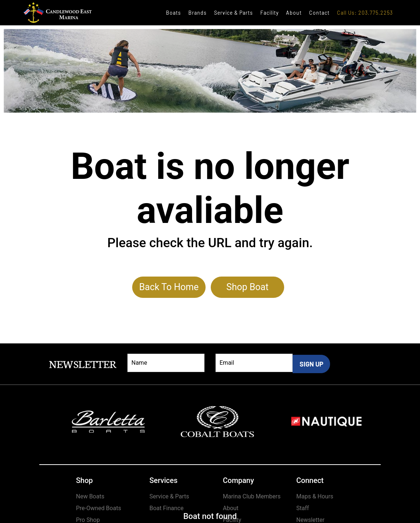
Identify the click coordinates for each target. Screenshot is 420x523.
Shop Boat (248, 287)
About (294, 13)
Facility (269, 13)
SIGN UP (312, 364)
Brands (198, 13)
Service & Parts (233, 13)
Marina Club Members (252, 496)
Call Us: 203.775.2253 (365, 13)
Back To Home (169, 287)
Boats (173, 13)
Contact (319, 13)
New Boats (90, 496)
